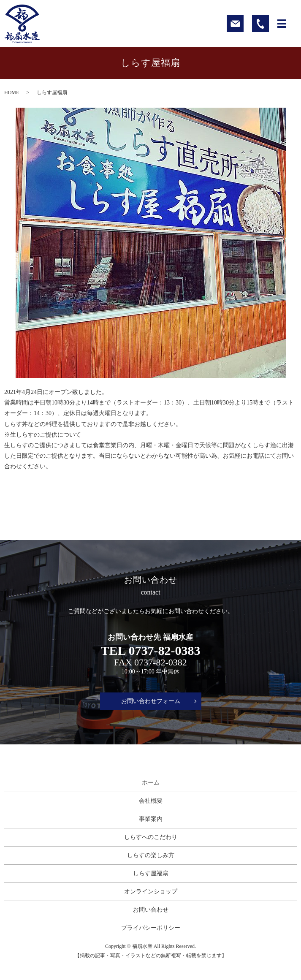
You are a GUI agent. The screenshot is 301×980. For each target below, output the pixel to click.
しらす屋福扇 (151, 873)
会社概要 (151, 801)
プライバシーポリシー (151, 928)
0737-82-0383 (164, 651)
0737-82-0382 (161, 662)
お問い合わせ (151, 910)
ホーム (151, 783)
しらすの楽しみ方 (151, 855)
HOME (12, 92)
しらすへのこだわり (151, 837)
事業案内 (151, 819)
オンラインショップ (151, 892)
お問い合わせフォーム (151, 701)
